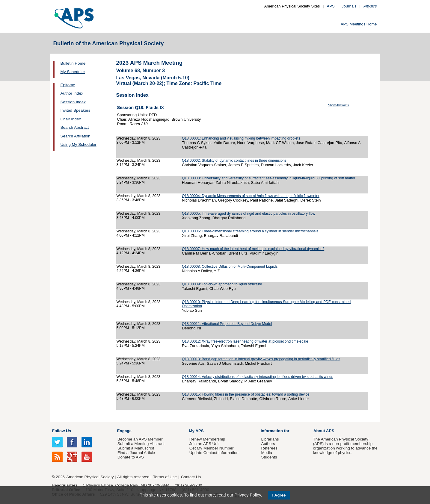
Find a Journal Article (136, 453)
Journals (349, 6)
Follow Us (62, 431)
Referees (269, 448)
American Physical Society (90, 477)
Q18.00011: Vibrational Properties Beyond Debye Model (227, 324)
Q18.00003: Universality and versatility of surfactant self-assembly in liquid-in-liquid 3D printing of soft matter (269, 178)
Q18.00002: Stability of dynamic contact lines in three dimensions (234, 161)
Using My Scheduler (79, 144)
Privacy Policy (248, 495)
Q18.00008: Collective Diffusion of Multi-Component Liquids (230, 267)
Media (267, 453)
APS (331, 6)
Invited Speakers (76, 110)
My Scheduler (73, 72)
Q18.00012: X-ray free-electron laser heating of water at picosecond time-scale (245, 341)
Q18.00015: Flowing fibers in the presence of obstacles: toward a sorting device (246, 394)
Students (269, 457)
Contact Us (191, 477)
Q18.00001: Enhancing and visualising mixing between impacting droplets (241, 138)
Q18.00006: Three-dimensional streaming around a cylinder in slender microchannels (250, 231)
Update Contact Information (214, 453)
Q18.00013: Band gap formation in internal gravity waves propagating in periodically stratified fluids (261, 359)
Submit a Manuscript (136, 448)
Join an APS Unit (205, 444)
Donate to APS (131, 457)
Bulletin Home (73, 63)
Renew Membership (207, 439)
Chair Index (71, 119)
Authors (268, 444)
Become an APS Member (140, 439)
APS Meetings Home (359, 24)
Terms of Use (165, 477)
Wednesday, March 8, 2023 (139, 138)
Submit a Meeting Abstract (141, 444)
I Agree (279, 495)
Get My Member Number (212, 448)
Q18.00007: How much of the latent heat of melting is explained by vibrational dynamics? (253, 249)
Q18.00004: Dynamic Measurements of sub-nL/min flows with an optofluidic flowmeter (251, 196)
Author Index (72, 93)
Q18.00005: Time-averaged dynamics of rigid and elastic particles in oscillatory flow (249, 214)
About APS (324, 431)
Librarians (270, 439)
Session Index (73, 102)
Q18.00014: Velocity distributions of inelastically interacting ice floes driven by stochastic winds (258, 377)
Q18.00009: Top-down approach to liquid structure (222, 284)
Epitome (68, 85)
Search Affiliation (76, 136)
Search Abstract (75, 127)
